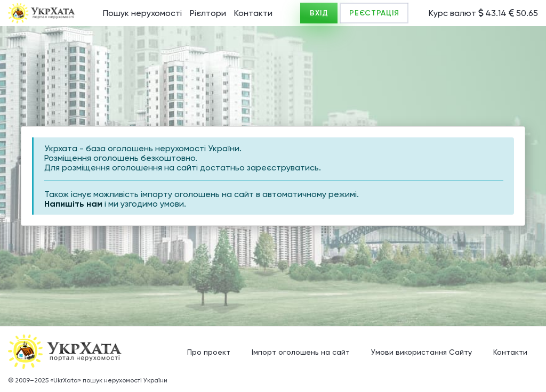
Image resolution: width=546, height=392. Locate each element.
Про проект (209, 352)
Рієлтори (208, 13)
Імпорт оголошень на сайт (301, 352)
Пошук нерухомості (142, 13)
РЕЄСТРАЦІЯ (374, 13)
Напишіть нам (73, 204)
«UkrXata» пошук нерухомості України (109, 380)
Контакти (253, 13)
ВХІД (319, 13)
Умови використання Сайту (421, 352)
